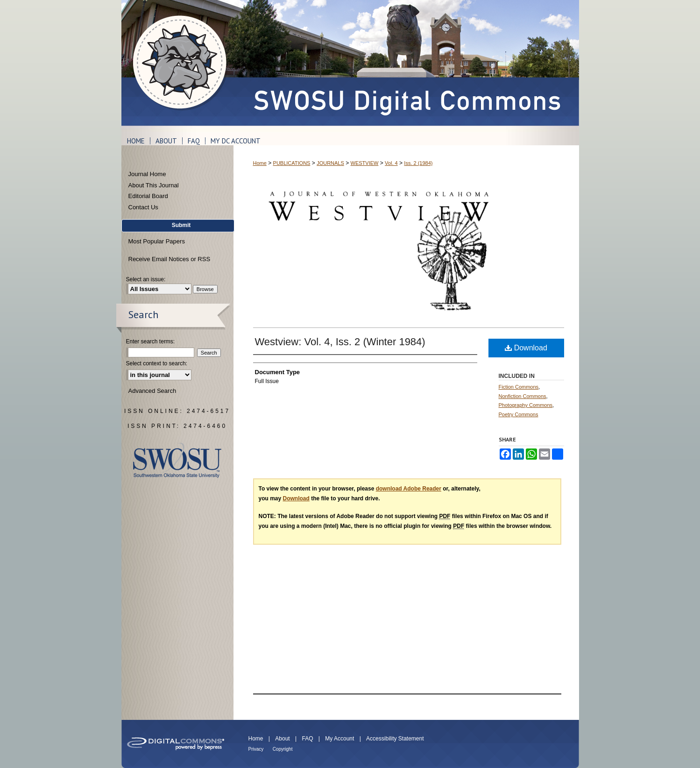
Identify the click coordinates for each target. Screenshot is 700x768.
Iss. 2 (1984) (418, 163)
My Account (339, 739)
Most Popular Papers (157, 241)
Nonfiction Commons (523, 396)
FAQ (307, 739)
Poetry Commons (519, 414)
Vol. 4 (391, 163)
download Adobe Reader (409, 489)
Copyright (283, 749)
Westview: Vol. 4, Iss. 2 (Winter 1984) (340, 342)
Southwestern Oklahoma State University (177, 460)
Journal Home (147, 174)
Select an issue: (146, 279)
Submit (181, 225)
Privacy (256, 749)
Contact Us (143, 207)
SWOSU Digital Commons (406, 63)
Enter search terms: (151, 341)
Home (260, 163)
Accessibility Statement (395, 739)
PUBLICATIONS (292, 163)
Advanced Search (152, 391)
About (282, 739)
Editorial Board (148, 196)
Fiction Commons (519, 387)
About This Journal (154, 185)
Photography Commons (526, 405)
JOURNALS (330, 163)
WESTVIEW (365, 163)
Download (526, 348)
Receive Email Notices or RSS (170, 259)
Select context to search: (157, 363)
